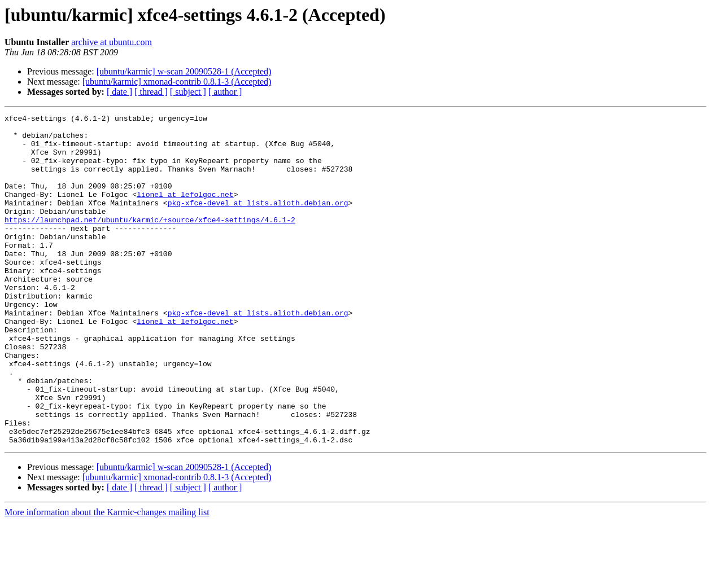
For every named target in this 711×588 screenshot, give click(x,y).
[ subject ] (188, 92)
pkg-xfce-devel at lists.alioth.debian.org (258, 221)
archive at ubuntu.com (112, 42)
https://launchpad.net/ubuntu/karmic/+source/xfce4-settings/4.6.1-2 (150, 242)
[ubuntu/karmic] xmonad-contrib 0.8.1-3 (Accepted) (177, 82)
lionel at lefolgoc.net (185, 211)
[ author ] (225, 92)
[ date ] (119, 92)
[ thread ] (151, 92)
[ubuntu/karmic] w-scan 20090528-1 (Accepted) (184, 71)
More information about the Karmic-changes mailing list (107, 578)
